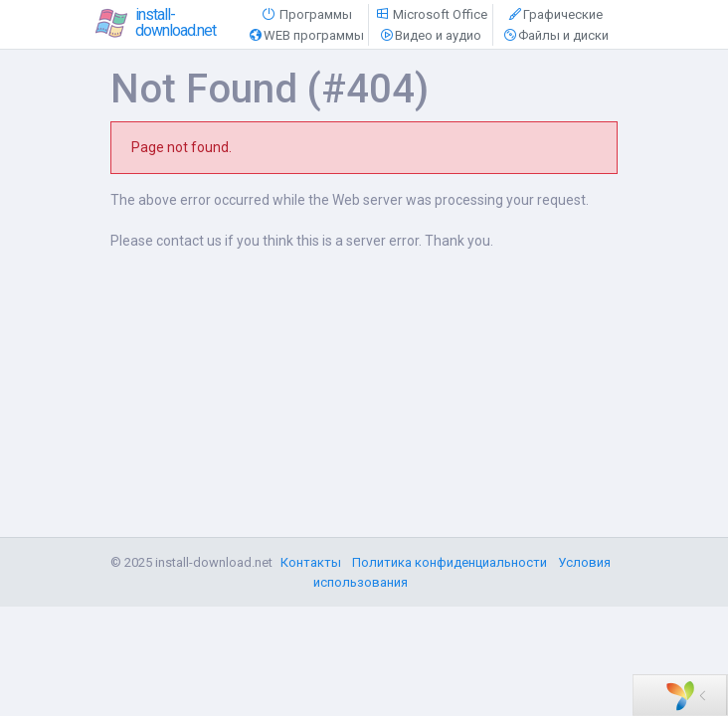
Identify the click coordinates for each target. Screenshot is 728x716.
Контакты (311, 562)
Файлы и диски (555, 35)
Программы (306, 14)
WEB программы (306, 35)
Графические (555, 14)
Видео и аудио (430, 35)
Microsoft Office (431, 14)
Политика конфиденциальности (450, 562)
